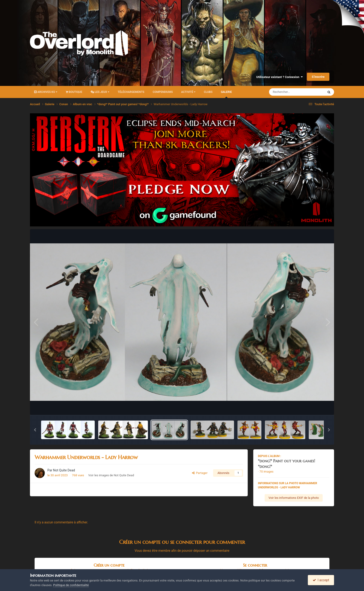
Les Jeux (100, 92)
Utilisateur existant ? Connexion (279, 77)
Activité (188, 92)
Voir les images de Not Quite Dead (111, 475)
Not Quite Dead (64, 470)
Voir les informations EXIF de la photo (294, 498)
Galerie (226, 94)
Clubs (208, 92)
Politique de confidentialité (71, 585)
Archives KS (46, 92)
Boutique (74, 92)
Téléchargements (131, 92)
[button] (35, 430)
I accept (321, 580)
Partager (200, 473)
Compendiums (163, 92)
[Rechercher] (284, 92)
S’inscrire (318, 77)
